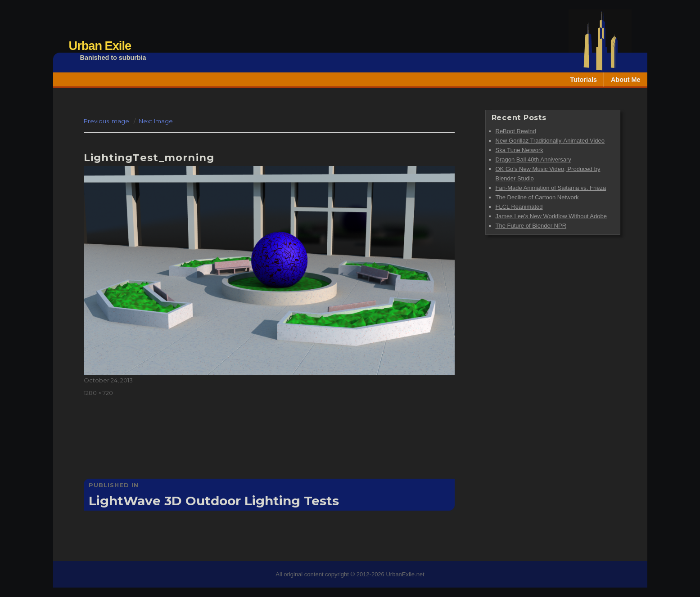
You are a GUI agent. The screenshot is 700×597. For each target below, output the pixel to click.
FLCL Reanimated (519, 207)
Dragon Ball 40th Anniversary (533, 159)
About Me (626, 80)
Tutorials (583, 80)
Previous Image (106, 121)
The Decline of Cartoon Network (537, 197)
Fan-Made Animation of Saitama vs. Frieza (551, 188)
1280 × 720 (98, 393)
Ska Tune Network (519, 150)
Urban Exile (100, 46)
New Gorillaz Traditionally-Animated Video (550, 141)
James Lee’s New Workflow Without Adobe (551, 216)
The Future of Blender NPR (531, 226)
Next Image (156, 121)
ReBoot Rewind (516, 131)
